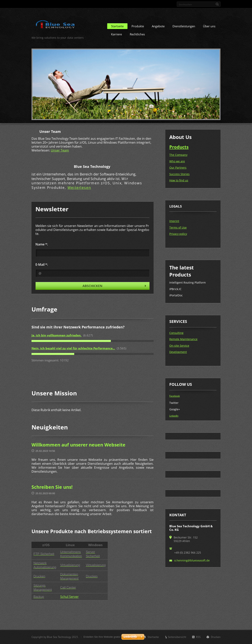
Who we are (177, 161)
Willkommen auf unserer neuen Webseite (78, 445)
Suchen (217, 4)
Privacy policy (178, 234)
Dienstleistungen (184, 26)
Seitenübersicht (177, 637)
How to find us (179, 180)
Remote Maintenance (183, 339)
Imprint (174, 221)
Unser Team (60, 150)
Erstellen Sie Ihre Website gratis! (102, 637)
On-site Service (179, 346)
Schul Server (69, 597)
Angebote (158, 26)
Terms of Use (178, 227)
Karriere (116, 34)
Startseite (117, 26)
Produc (177, 147)
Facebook (175, 396)
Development (178, 352)
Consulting (176, 333)
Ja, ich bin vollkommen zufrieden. (57, 335)
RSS (198, 637)
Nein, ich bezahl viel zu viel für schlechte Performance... (73, 348)
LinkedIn (174, 416)
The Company (178, 155)
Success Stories (179, 174)
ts (187, 147)
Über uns (209, 26)
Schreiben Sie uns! (52, 487)
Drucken (216, 637)
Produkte (138, 26)
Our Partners (178, 168)
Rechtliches (137, 34)
